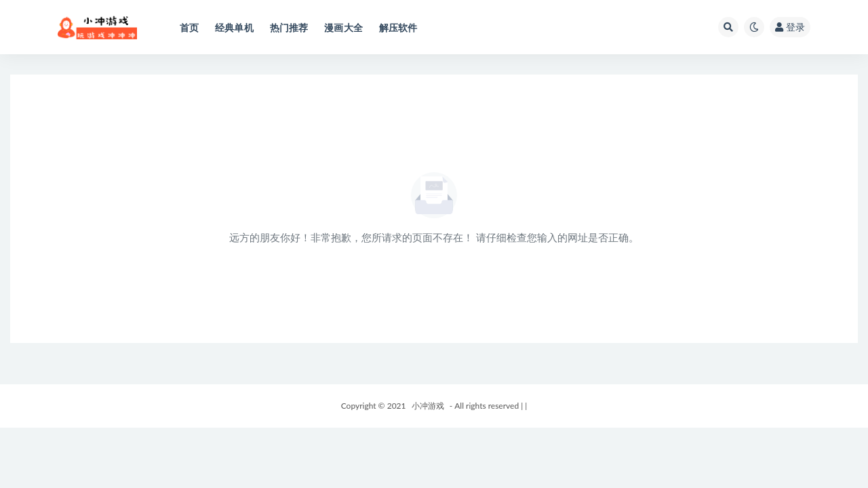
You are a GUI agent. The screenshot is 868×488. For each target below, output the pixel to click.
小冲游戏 (428, 406)
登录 (790, 27)
